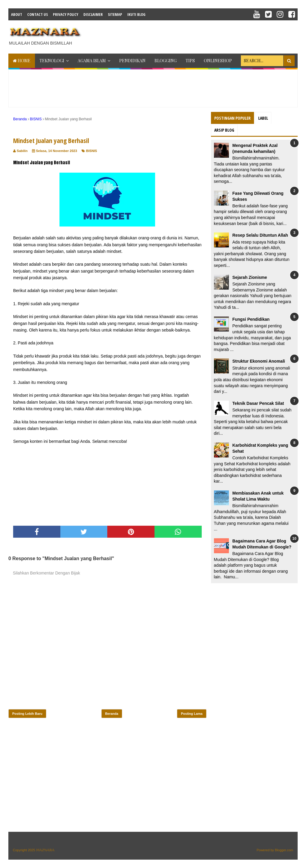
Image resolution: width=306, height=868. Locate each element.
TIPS (190, 61)
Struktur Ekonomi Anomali (259, 361)
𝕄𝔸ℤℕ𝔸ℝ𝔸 (45, 850)
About (17, 14)
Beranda (112, 714)
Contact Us (38, 14)
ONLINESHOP (218, 61)
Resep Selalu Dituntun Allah (260, 235)
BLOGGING (166, 61)
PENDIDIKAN (132, 61)
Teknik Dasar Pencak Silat (258, 403)
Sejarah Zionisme (250, 277)
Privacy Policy (66, 14)
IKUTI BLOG (136, 14)
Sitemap (115, 14)
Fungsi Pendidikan (251, 319)
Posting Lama (192, 714)
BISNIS (92, 151)
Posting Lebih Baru (27, 714)
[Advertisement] (196, 35)
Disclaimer (93, 14)
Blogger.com (284, 850)
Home (22, 61)
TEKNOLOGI (52, 61)
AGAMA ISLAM (92, 61)
